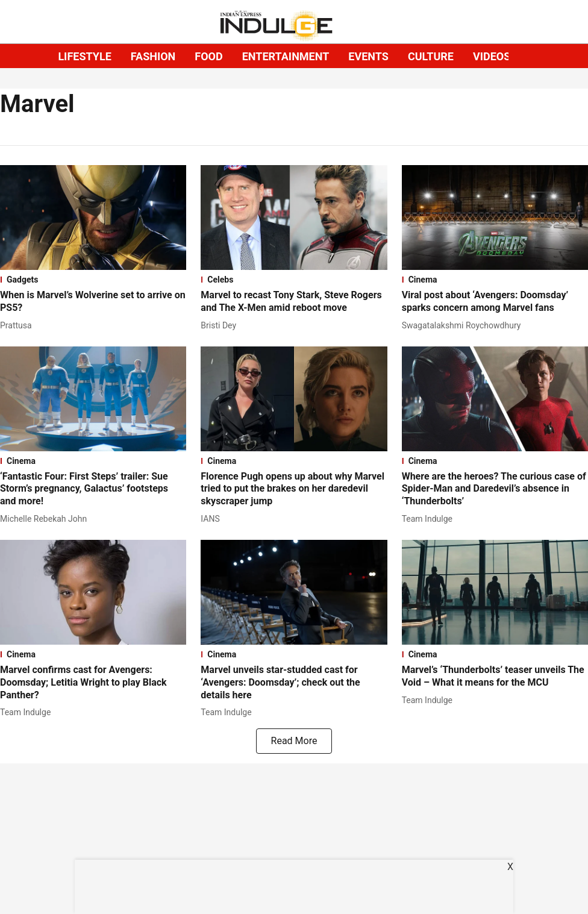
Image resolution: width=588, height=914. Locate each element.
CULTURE (431, 56)
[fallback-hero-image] (93, 218)
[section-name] (93, 280)
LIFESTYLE (84, 56)
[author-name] (18, 326)
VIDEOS (492, 56)
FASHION (153, 56)
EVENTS (368, 56)
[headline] (93, 302)
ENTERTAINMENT (286, 56)
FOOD (208, 56)
